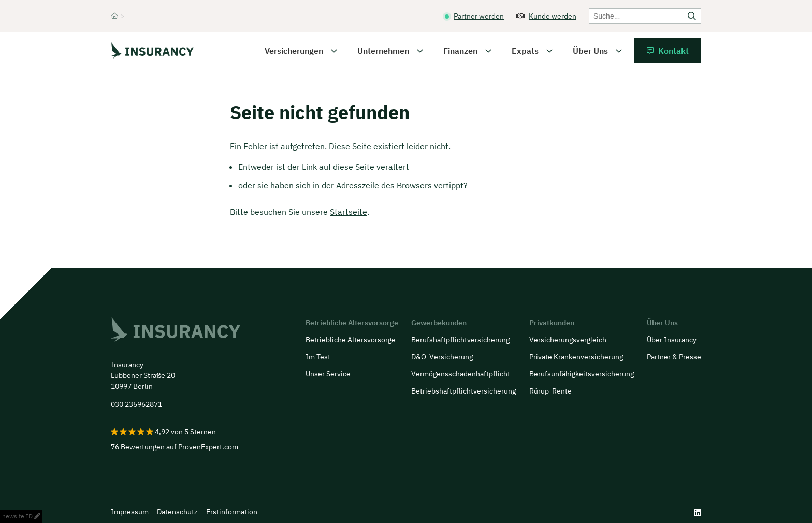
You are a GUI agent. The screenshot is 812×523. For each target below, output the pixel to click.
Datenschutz (177, 512)
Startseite (349, 212)
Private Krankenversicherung (576, 357)
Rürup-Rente (550, 391)
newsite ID (21, 516)
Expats (525, 51)
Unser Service (328, 374)
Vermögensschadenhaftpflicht (461, 374)
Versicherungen (294, 51)
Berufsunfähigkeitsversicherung (582, 374)
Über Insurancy (672, 340)
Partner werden (479, 16)
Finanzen (460, 51)
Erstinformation (232, 512)
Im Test (318, 357)
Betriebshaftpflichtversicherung (463, 391)
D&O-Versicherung (442, 357)
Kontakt (673, 51)
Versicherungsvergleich (568, 340)
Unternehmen (383, 51)
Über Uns (590, 51)
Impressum (130, 512)
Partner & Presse (674, 357)
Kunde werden (553, 16)
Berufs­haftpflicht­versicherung (460, 340)
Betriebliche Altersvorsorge (351, 340)
